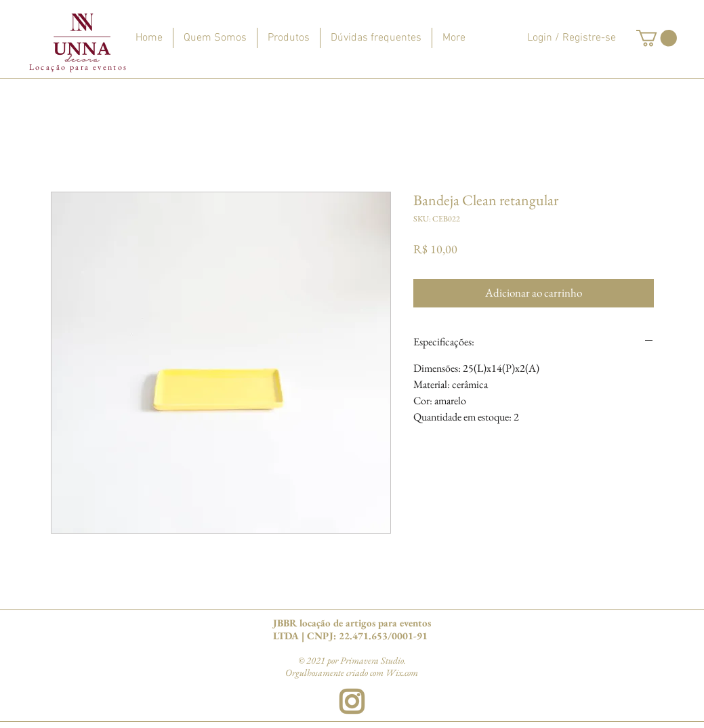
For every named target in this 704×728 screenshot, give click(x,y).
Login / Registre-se (572, 38)
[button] (657, 38)
